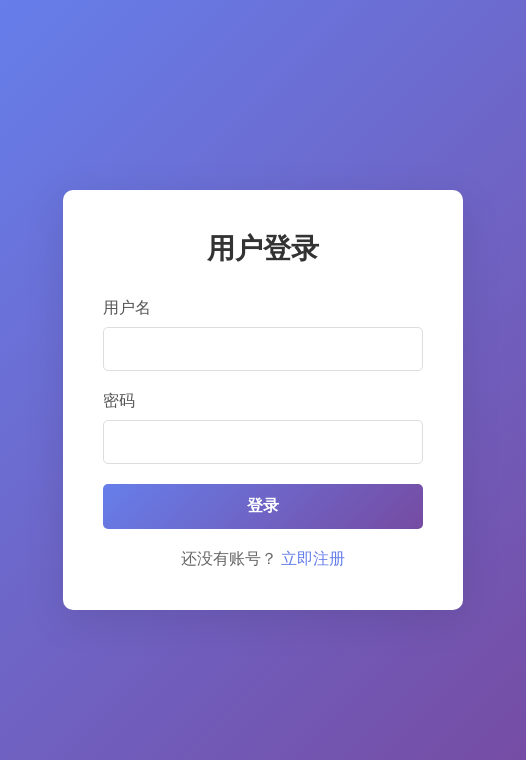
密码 (119, 400)
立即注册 (313, 558)
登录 (263, 505)
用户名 (127, 307)
